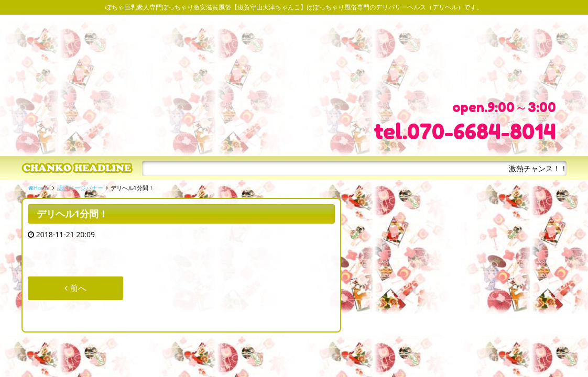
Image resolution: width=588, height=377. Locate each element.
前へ (75, 288)
